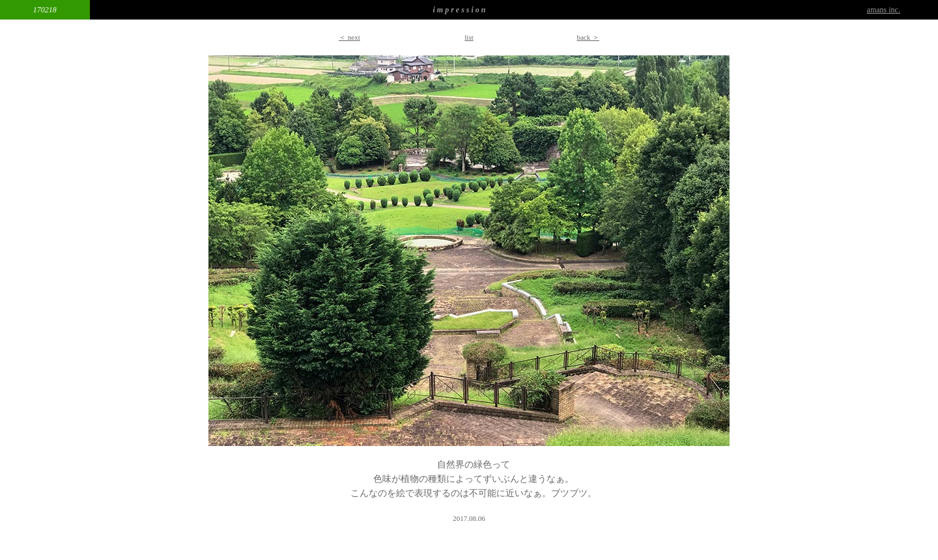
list (469, 37)
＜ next (349, 37)
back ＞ (588, 37)
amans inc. (884, 10)
